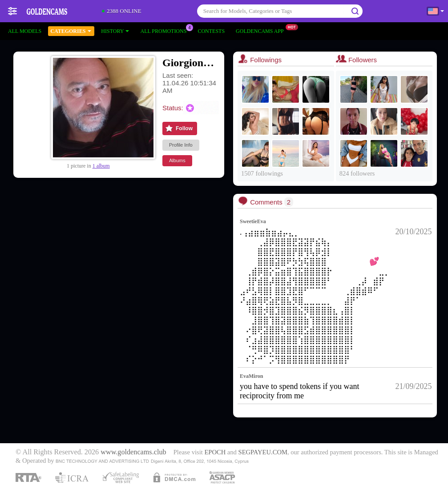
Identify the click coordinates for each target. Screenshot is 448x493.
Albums (177, 160)
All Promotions (165, 30)
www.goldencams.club (133, 452)
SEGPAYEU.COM (263, 452)
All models (25, 31)
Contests (211, 31)
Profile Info (181, 145)
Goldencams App (262, 30)
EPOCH (215, 452)
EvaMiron (251, 376)
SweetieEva (253, 221)
